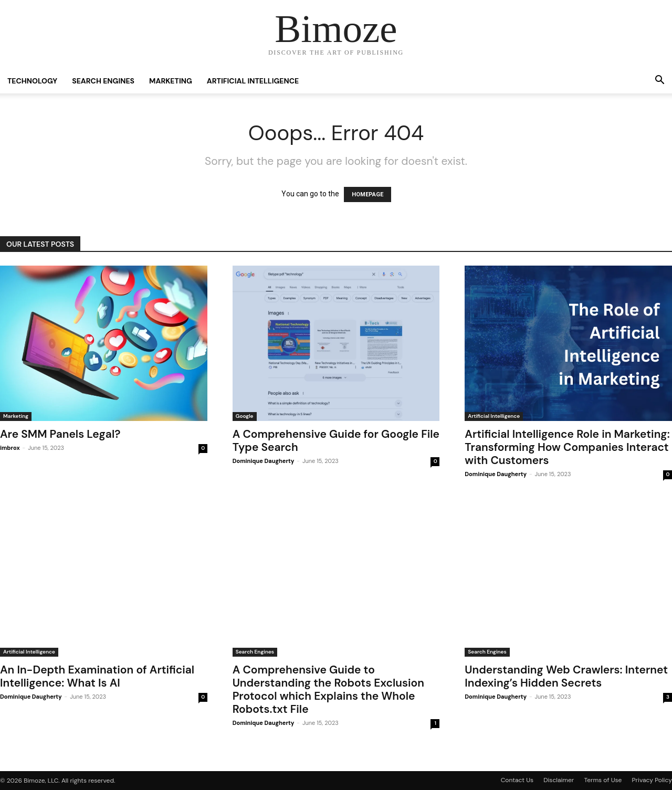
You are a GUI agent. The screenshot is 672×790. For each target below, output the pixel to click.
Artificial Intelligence (253, 81)
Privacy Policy (652, 780)
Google (245, 416)
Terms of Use (603, 780)
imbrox (10, 448)
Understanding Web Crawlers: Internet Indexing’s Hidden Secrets (566, 676)
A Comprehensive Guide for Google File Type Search (336, 441)
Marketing (171, 81)
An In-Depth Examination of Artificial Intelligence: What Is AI (97, 676)
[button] (659, 81)
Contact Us (517, 780)
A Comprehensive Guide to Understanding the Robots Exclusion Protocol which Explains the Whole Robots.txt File (328, 689)
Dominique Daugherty (264, 461)
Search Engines (103, 81)
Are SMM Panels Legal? (60, 434)
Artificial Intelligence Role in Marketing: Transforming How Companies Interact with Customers (567, 447)
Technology (32, 81)
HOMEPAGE (367, 194)
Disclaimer (559, 780)
